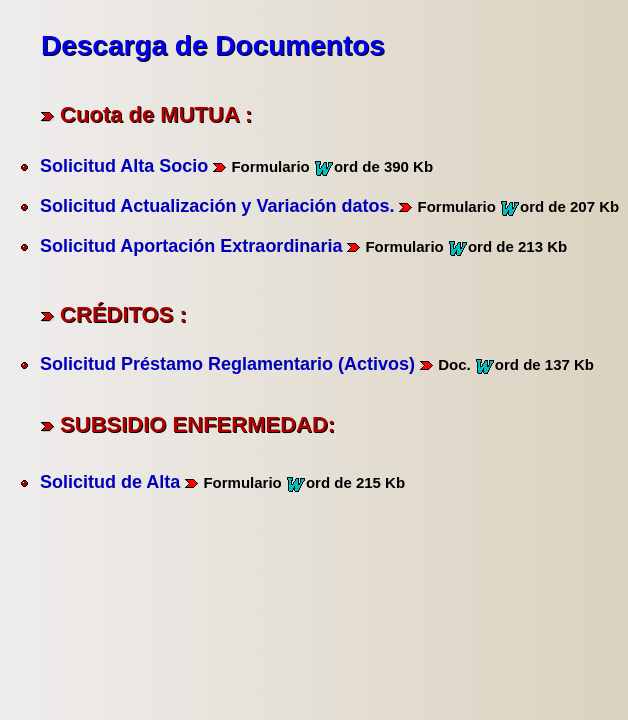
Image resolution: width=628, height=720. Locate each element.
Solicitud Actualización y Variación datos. (217, 206)
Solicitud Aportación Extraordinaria (191, 246)
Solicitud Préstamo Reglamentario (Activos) (227, 364)
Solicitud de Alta (110, 482)
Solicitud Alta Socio (124, 166)
